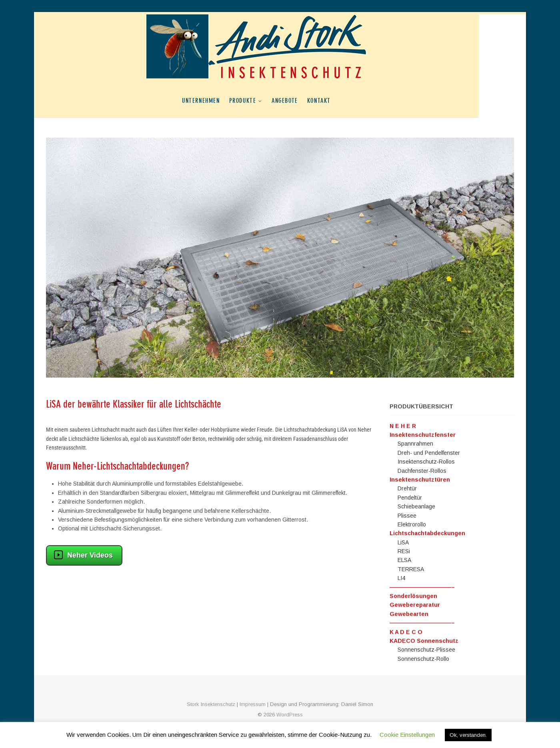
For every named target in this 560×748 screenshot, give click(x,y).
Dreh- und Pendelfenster (429, 453)
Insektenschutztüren (420, 480)
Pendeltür (410, 498)
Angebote (308, 101)
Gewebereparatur (415, 605)
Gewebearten (409, 614)
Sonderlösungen (413, 596)
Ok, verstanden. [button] (468, 735)
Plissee (407, 516)
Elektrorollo (412, 524)
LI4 (401, 578)
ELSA (404, 560)
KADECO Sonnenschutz (424, 641)
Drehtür (407, 488)
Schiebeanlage (416, 506)
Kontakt (343, 101)
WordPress (290, 715)
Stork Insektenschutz (211, 704)
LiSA (403, 542)
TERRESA (411, 569)
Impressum (253, 704)
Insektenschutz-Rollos (426, 462)
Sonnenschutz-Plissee (426, 650)
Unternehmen (225, 101)
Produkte (266, 101)
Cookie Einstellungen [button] (407, 735)
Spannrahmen (415, 444)
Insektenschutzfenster (423, 435)
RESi (404, 551)
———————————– (422, 587)
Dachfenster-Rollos (422, 471)
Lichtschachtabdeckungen (427, 533)
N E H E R (403, 426)
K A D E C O (406, 632)
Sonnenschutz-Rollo (423, 659)
